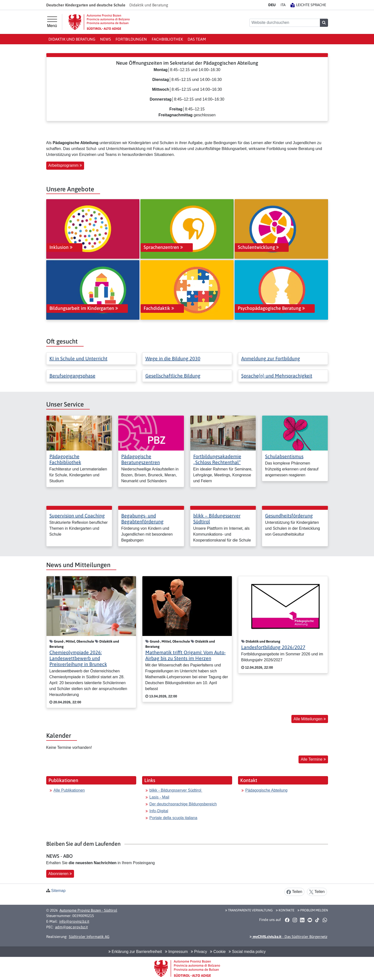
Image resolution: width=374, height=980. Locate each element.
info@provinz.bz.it (74, 921)
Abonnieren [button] (60, 874)
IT (283, 5)
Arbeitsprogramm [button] (65, 165)
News (105, 39)
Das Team (197, 39)
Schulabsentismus (284, 456)
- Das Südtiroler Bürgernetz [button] (288, 937)
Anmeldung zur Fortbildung (271, 358)
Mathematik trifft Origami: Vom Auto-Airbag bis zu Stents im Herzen (186, 655)
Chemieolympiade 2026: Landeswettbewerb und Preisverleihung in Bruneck (78, 658)
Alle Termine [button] (313, 759)
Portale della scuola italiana (173, 818)
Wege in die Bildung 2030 (173, 358)
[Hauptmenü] (52, 22)
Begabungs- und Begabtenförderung (142, 519)
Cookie (218, 952)
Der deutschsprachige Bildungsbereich (183, 804)
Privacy (199, 952)
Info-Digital (159, 811)
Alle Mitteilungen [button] (310, 719)
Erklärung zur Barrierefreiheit (135, 952)
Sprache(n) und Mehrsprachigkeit (277, 376)
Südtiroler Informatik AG (89, 937)
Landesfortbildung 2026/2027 (273, 647)
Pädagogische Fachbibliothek (65, 459)
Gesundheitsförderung (289, 516)
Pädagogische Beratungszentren (141, 459)
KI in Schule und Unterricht (78, 358)
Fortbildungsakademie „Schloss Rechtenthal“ (217, 459)
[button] (287, 920)
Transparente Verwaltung (249, 910)
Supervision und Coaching (77, 516)
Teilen (294, 892)
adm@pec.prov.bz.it (71, 927)
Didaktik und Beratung (72, 39)
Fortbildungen (131, 39)
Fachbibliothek (167, 39)
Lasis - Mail (159, 797)
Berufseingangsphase (72, 376)
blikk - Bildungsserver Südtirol (176, 790)
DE (272, 5)
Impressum (176, 952)
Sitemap (58, 891)
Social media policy (247, 952)
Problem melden (313, 910)
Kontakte (285, 910)
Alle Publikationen (69, 790)
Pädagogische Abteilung (267, 790)
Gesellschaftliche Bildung (173, 376)
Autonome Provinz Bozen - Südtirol (88, 910)
